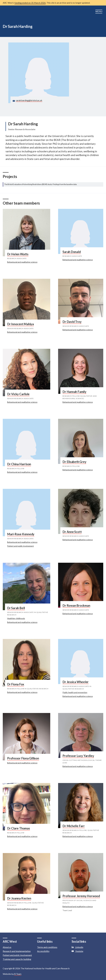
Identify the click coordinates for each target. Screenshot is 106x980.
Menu (99, 12)
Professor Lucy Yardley (78, 756)
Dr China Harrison (19, 464)
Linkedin (77, 947)
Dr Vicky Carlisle (18, 394)
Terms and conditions (47, 947)
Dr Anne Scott (72, 532)
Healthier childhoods (16, 618)
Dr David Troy (72, 322)
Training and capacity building (17, 959)
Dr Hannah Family (74, 392)
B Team (18, 974)
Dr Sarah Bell (16, 608)
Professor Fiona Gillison (23, 758)
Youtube (77, 951)
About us (7, 947)
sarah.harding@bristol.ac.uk (29, 100)
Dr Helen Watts (18, 254)
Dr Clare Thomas (19, 828)
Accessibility (43, 951)
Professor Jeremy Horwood (81, 896)
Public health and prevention (75, 692)
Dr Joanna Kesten (19, 898)
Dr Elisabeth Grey (74, 462)
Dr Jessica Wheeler (76, 682)
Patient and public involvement (20, 546)
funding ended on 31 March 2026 (30, 3)
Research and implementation (17, 951)
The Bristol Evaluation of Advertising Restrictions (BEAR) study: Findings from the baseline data (40, 184)
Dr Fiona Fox (16, 684)
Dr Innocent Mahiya (20, 324)
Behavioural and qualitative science (22, 262)
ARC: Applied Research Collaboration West (17, 12)
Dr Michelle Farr (74, 826)
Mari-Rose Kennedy (21, 534)
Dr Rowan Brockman (76, 606)
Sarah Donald (72, 252)
